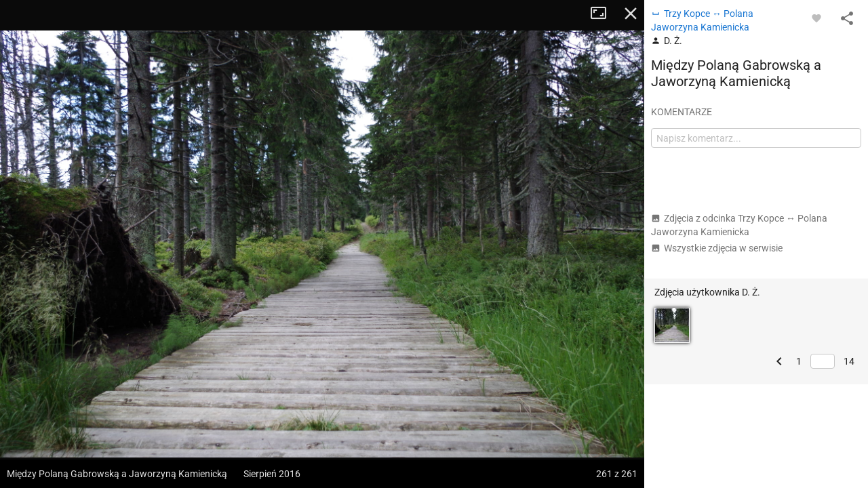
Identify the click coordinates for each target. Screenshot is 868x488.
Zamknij (631, 14)
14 (849, 361)
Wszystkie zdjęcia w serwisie (717, 248)
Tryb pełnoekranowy (604, 14)
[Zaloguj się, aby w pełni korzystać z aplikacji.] (816, 18)
